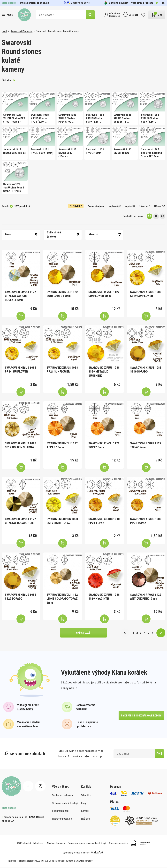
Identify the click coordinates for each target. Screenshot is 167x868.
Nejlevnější (115, 206)
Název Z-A (160, 206)
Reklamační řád (60, 811)
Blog (83, 803)
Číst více (7, 80)
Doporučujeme (96, 206)
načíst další (83, 633)
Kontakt (85, 811)
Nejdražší (130, 206)
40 (156, 216)
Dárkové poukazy (116, 3)
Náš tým (85, 819)
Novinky (76, 206)
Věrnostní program (142, 3)
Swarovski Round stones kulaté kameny (57, 31)
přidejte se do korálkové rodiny (141, 716)
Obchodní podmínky (62, 796)
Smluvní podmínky (84, 861)
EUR (163, 3)
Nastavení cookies (62, 819)
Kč (157, 3)
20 (150, 216)
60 (163, 216)
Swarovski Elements (22, 31)
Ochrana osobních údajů (65, 803)
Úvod (4, 31)
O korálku (86, 796)
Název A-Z (144, 206)
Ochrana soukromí (65, 861)
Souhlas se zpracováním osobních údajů (87, 844)
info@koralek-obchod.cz (34, 3)
